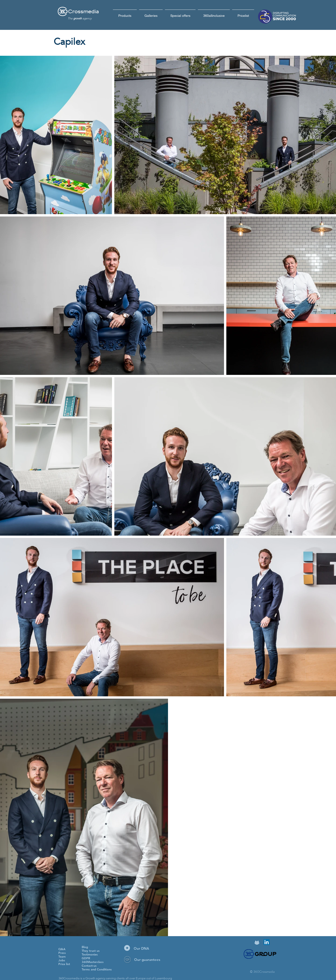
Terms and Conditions (97, 969)
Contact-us (89, 966)
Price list (64, 964)
